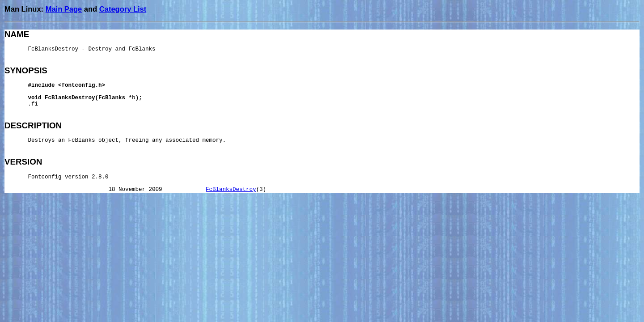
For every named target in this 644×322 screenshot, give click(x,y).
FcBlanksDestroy (231, 190)
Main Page (64, 9)
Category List (123, 9)
